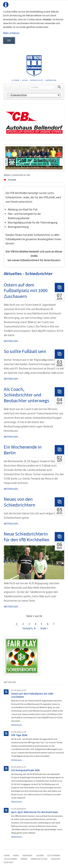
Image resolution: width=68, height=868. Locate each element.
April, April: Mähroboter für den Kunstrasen (35, 812)
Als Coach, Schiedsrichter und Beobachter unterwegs (26, 395)
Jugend (40, 855)
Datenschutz (37, 80)
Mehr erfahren (11, 33)
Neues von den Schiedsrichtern (19, 502)
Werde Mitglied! (39, 859)
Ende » (44, 628)
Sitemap (15, 80)
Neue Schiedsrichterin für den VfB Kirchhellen (27, 537)
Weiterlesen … (12, 341)
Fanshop (56, 859)
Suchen (59, 87)
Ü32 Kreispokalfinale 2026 (25, 770)
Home (7, 855)
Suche (25, 80)
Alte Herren (54, 855)
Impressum (51, 80)
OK (9, 40)
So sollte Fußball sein (25, 351)
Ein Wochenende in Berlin (23, 450)
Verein (24, 859)
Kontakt (9, 862)
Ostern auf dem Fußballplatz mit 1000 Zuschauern (26, 290)
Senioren (27, 855)
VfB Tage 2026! (19, 735)
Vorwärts (28, 628)
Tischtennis (10, 859)
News (16, 855)
